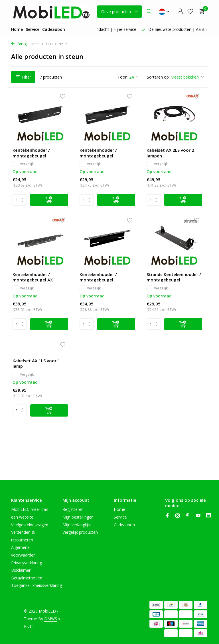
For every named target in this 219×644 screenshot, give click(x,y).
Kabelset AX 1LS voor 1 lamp (36, 364)
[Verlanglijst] (190, 12)
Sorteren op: (158, 77)
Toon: (123, 77)
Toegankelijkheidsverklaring (36, 585)
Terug (19, 44)
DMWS (51, 619)
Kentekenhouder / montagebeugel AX (33, 277)
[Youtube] (198, 516)
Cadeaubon (54, 29)
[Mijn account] (180, 12)
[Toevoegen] (49, 200)
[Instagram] (178, 516)
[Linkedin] (208, 516)
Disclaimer (21, 570)
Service (33, 29)
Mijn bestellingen (78, 517)
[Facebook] (167, 516)
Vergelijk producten (80, 532)
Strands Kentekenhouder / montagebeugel (174, 277)
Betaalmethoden (27, 578)
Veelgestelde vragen (30, 525)
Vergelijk (23, 164)
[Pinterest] (188, 516)
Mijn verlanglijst (77, 525)
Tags (51, 44)
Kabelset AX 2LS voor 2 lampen (170, 153)
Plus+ (29, 626)
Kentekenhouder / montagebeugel (31, 153)
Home (17, 29)
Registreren (73, 509)
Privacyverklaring (27, 563)
